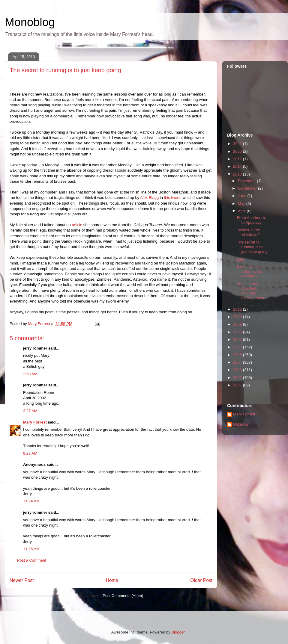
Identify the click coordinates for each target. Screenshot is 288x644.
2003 (238, 370)
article (77, 225)
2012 (238, 309)
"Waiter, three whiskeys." (248, 232)
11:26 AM (31, 549)
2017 (238, 159)
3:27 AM (30, 411)
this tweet (172, 198)
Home (112, 580)
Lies (240, 259)
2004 (238, 362)
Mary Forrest (35, 422)
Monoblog (30, 22)
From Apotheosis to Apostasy (251, 220)
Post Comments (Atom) (123, 596)
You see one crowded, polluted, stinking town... (252, 291)
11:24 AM (31, 501)
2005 (238, 355)
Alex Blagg (149, 198)
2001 (238, 385)
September (248, 188)
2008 (238, 332)
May (242, 204)
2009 (238, 324)
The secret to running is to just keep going (252, 247)
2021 (238, 144)
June (243, 196)
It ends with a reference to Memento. (249, 271)
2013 (238, 174)
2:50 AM (30, 374)
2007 (238, 340)
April (242, 211)
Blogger (178, 632)
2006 (238, 347)
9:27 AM (30, 453)
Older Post (201, 580)
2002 (238, 378)
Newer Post (22, 580)
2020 (238, 151)
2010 (238, 317)
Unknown (241, 424)
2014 (238, 166)
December (247, 181)
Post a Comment (32, 560)
